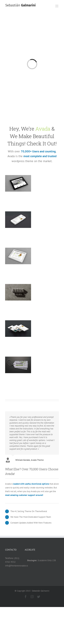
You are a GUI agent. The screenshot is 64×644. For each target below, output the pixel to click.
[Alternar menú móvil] (57, 6)
